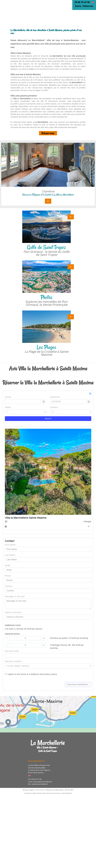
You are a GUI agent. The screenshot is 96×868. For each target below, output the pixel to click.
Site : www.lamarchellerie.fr (38, 784)
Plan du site (40, 790)
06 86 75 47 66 (82, 2)
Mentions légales (29, 790)
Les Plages (46, 347)
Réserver (48, 133)
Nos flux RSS (69, 790)
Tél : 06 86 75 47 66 (35, 779)
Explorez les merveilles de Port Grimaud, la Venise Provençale (46, 303)
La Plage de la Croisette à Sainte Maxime (46, 353)
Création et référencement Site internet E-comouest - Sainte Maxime (48, 793)
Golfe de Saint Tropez (46, 247)
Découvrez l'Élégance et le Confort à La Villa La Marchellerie (48, 195)
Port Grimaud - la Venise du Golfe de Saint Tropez (46, 253)
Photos (46, 297)
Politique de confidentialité (54, 790)
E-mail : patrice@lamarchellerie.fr (40, 782)
